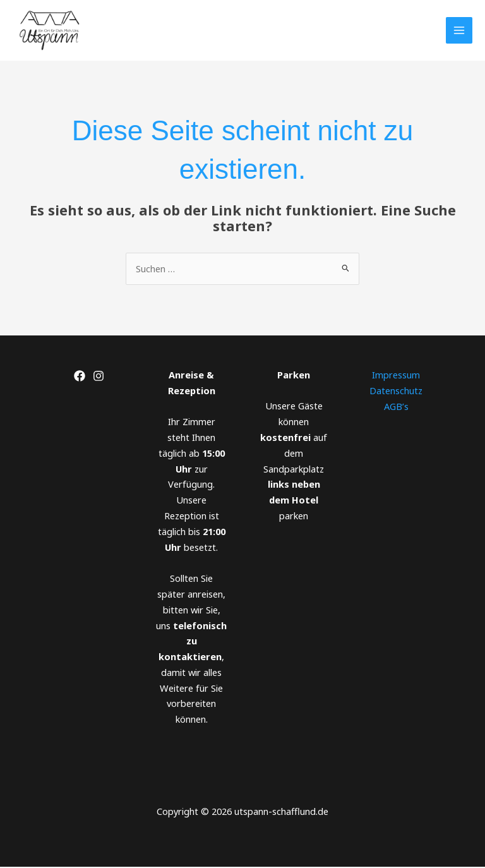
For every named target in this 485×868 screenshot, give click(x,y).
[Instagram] (99, 377)
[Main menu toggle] (459, 31)
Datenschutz (396, 391)
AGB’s (396, 407)
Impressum (396, 376)
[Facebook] (80, 377)
